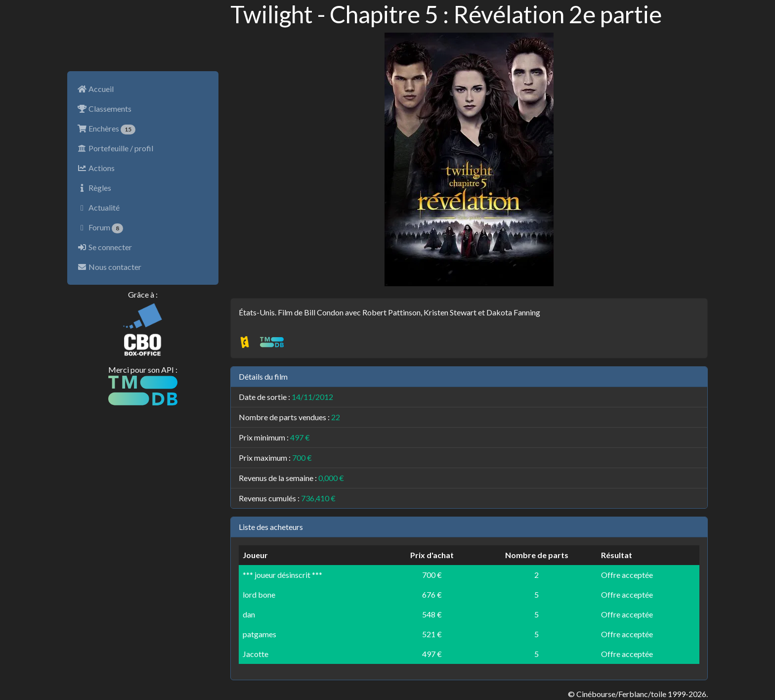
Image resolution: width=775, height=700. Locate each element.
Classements (104, 109)
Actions (96, 168)
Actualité (98, 207)
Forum (100, 228)
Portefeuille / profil (115, 148)
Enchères (106, 129)
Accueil (95, 89)
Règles (94, 188)
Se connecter (105, 247)
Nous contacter (109, 267)
